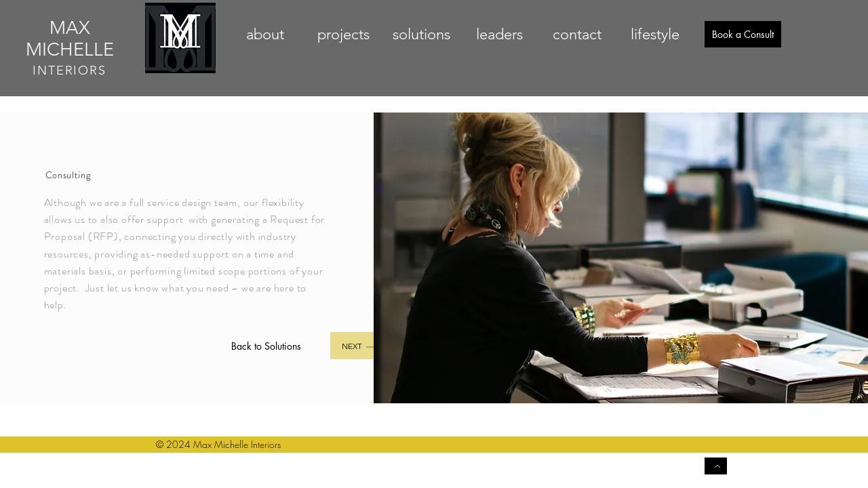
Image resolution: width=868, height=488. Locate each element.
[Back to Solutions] (267, 346)
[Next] (367, 346)
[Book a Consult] (743, 34)
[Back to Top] (716, 466)
